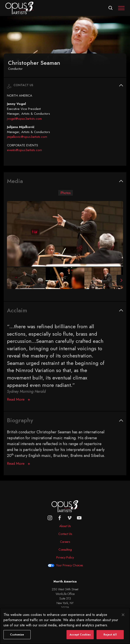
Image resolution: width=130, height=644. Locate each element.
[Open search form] (111, 8)
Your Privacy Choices (69, 565)
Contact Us (65, 534)
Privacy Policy (65, 557)
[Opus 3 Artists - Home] (20, 8)
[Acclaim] (18, 400)
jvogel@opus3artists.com (24, 119)
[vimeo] (69, 518)
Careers (65, 542)
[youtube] (79, 518)
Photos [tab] (66, 193)
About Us (65, 526)
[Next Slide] (120, 280)
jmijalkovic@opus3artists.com (27, 137)
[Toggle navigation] (121, 8)
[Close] (123, 619)
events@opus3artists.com (24, 150)
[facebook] (60, 518)
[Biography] (18, 464)
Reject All (110, 639)
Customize (17, 639)
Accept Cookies (80, 639)
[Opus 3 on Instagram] (50, 518)
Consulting (65, 550)
